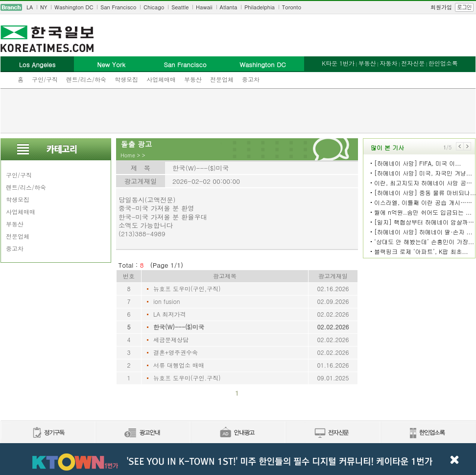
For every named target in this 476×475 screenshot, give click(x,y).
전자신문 (413, 63)
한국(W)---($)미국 (179, 327)
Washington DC (74, 7)
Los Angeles (37, 64)
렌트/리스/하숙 (86, 79)
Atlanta (229, 7)
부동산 (193, 79)
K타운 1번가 (338, 63)
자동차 (388, 63)
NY (44, 7)
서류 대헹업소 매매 (179, 365)
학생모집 (126, 79)
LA (30, 7)
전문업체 (222, 79)
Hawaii (204, 7)
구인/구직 (45, 79)
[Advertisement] (238, 111)
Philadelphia (260, 7)
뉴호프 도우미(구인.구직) (187, 378)
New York (111, 64)
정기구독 (48, 433)
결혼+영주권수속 (176, 352)
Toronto (292, 7)
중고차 (251, 79)
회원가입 (441, 7)
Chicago (154, 7)
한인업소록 (443, 63)
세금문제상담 (171, 339)
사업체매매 (161, 79)
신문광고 (143, 433)
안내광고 (238, 433)
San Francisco (118, 7)
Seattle (180, 7)
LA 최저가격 (170, 314)
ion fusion (167, 301)
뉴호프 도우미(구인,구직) (187, 288)
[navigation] (238, 7)
